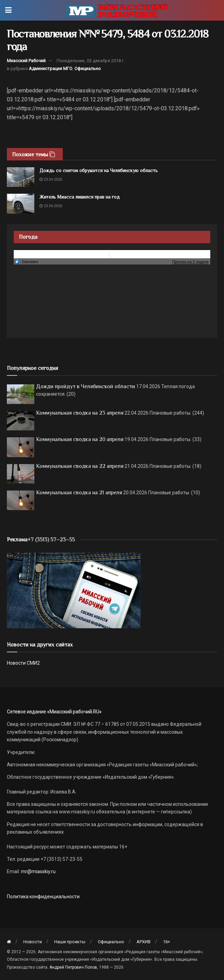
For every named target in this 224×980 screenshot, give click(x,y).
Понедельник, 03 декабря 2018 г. (91, 61)
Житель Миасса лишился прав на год (80, 197)
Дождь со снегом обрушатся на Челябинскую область (99, 170)
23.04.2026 (51, 179)
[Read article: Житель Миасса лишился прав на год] (21, 204)
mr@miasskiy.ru (38, 871)
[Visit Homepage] (117, 10)
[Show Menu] (8, 10)
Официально (88, 69)
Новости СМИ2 (23, 663)
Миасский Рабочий (26, 61)
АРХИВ (144, 942)
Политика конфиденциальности (43, 897)
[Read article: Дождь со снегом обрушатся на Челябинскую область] (21, 177)
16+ (167, 942)
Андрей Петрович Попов (73, 967)
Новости (33, 942)
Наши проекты (70, 942)
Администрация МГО (51, 69)
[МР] (74, 590)
